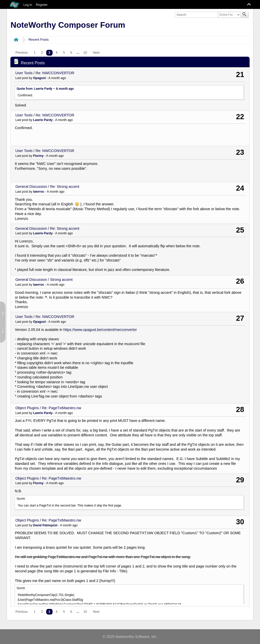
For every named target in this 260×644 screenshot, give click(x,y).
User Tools (24, 73)
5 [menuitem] (64, 53)
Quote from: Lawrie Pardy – (45, 89)
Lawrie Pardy (43, 120)
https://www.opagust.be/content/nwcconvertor (100, 330)
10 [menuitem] (85, 53)
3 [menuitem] (49, 53)
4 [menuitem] (57, 53)
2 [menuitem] (42, 53)
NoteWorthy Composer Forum (68, 25)
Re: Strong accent (65, 187)
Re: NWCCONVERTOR (55, 73)
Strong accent (61, 280)
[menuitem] (22, 53)
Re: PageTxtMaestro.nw (61, 408)
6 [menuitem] (71, 53)
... (78, 53)
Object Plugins (27, 408)
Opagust (39, 78)
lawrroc (39, 192)
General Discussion (31, 187)
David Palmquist (45, 525)
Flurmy (38, 156)
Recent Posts (38, 40)
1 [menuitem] (35, 53)
